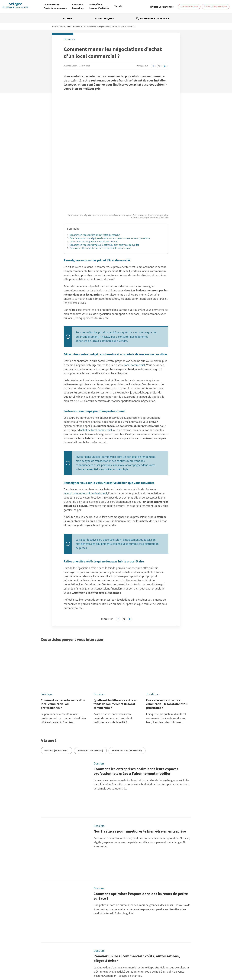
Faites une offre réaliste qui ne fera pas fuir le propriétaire (100, 197)
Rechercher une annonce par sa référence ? (38, 919)
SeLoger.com (75, 939)
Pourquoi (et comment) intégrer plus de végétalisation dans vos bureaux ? (139, 872)
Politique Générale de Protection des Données (91, 924)
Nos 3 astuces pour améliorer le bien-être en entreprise (140, 742)
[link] (161, 7)
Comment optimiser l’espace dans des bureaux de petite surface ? (141, 787)
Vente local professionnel (161, 966)
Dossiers (77, 27)
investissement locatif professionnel (85, 442)
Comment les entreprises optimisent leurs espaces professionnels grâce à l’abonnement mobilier (136, 702)
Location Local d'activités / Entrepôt (123, 964)
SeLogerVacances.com (130, 943)
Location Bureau (39, 964)
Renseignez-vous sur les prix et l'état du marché (95, 184)
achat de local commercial (96, 379)
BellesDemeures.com (129, 939)
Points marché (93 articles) (127, 681)
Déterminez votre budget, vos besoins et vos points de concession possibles (110, 187)
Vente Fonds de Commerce (107, 966)
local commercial (135, 314)
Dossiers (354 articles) (56, 681)
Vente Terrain (86, 966)
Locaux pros (66, 27)
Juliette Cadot (70, 66)
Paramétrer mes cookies (165, 924)
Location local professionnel (134, 966)
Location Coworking (57, 964)
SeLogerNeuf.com (77, 943)
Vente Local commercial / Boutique (172, 964)
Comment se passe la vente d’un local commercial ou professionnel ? (63, 635)
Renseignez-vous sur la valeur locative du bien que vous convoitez (104, 194)
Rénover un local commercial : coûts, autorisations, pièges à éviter (137, 830)
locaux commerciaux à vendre (109, 290)
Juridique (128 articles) (90, 681)
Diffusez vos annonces (164, 927)
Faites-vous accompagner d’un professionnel (93, 190)
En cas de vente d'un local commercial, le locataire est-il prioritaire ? (167, 635)
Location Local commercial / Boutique (86, 964)
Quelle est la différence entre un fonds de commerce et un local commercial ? (115, 635)
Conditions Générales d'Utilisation (85, 927)
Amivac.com (175, 943)
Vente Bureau (148, 964)
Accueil (68, 18)
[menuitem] (55, 7)
